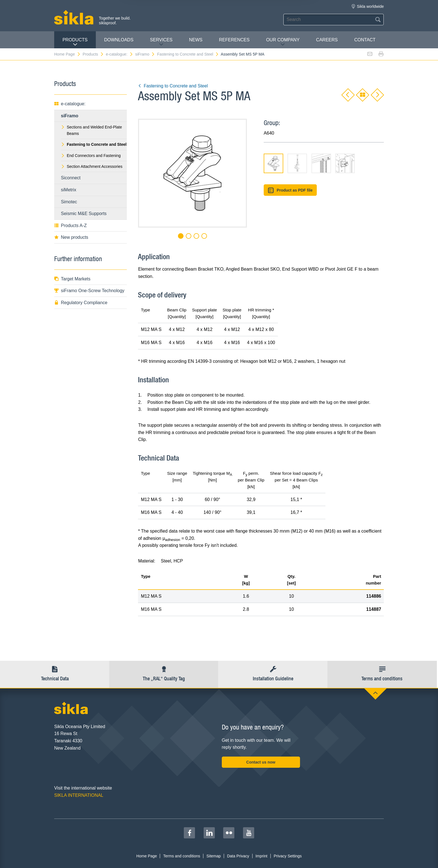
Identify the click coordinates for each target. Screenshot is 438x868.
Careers (327, 40)
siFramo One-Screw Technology (89, 291)
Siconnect (71, 178)
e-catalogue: (120, 54)
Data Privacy (238, 856)
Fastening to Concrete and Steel (188, 54)
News (196, 40)
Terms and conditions (182, 856)
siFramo (145, 54)
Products (75, 42)
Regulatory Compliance (81, 303)
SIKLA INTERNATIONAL (79, 795)
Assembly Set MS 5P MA (242, 54)
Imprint (261, 856)
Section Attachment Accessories (92, 166)
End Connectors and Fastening (91, 156)
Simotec (69, 202)
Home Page (67, 54)
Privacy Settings (288, 856)
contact (365, 40)
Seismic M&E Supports (84, 214)
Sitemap (214, 856)
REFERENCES (234, 40)
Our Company (283, 42)
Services (161, 42)
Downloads (119, 40)
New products (71, 237)
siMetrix (69, 190)
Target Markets (72, 279)
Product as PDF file (290, 190)
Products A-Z (70, 226)
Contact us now (261, 762)
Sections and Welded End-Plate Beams (91, 130)
